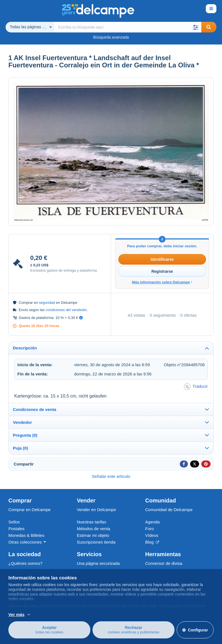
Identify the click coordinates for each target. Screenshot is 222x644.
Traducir (196, 387)
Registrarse (162, 271)
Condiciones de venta (35, 409)
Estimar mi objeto (93, 535)
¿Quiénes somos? (25, 563)
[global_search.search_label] (128, 27)
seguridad (47, 303)
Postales (16, 529)
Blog (152, 542)
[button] (196, 27)
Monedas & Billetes (26, 535)
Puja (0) (20, 448)
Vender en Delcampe (96, 510)
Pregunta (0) (25, 435)
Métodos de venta (94, 529)
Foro (149, 529)
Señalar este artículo (111, 476)
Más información (67, 614)
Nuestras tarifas (92, 522)
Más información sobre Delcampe (162, 282)
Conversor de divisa (164, 563)
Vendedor (22, 422)
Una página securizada (98, 563)
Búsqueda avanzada (111, 37)
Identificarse (162, 259)
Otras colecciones (25, 542)
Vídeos (152, 535)
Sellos (14, 522)
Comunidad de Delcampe (169, 510)
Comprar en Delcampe (29, 510)
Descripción (25, 348)
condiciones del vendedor (66, 310)
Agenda (152, 522)
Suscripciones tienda (96, 542)
